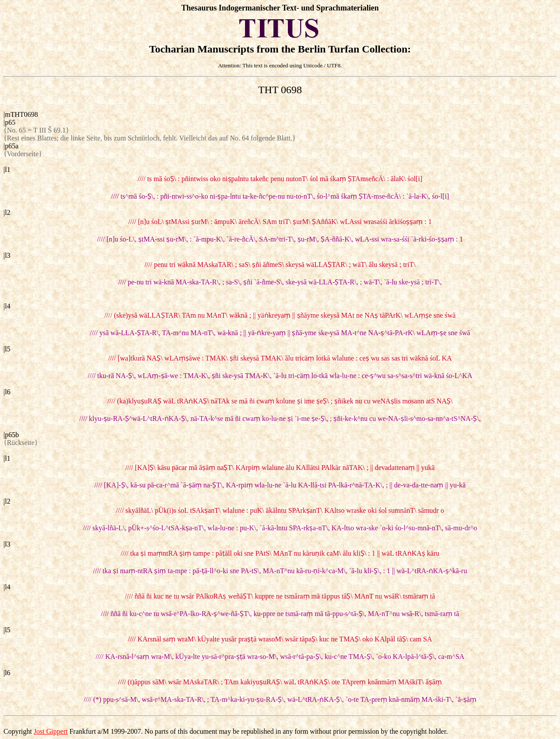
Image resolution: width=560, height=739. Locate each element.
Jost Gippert (51, 731)
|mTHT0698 (21, 114)
